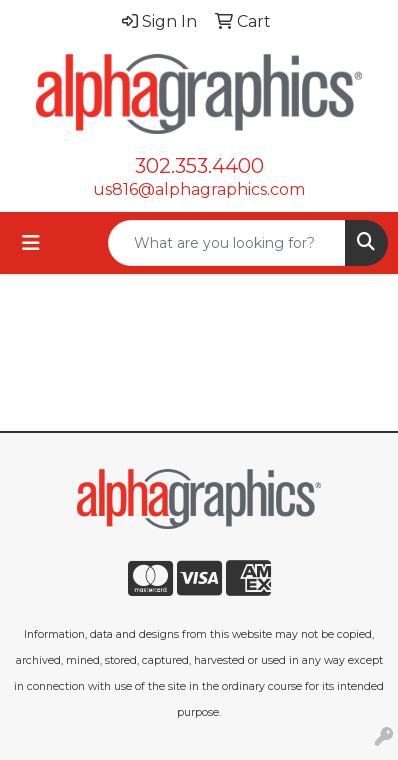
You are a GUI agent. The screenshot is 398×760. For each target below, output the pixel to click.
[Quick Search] (227, 243)
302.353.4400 (199, 166)
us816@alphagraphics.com (199, 189)
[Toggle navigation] (31, 243)
